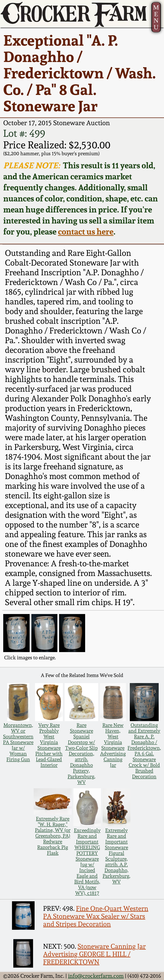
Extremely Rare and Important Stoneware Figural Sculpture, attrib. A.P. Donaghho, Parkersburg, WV (116, 856)
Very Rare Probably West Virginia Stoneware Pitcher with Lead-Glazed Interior (49, 745)
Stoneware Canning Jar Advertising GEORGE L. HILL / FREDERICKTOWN (94, 954)
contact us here (86, 231)
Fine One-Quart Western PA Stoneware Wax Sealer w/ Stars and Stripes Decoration (96, 916)
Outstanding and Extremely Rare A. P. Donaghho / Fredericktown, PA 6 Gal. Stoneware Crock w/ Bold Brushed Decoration (144, 751)
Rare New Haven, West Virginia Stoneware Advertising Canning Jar (113, 745)
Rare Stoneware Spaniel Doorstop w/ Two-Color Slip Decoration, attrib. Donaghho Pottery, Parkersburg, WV (82, 754)
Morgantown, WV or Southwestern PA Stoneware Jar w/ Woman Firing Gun (18, 742)
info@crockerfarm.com (96, 976)
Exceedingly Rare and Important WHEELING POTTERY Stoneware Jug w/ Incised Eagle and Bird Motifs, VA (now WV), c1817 (87, 862)
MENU (156, 17)
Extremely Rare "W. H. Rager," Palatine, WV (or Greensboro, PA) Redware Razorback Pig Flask (53, 836)
